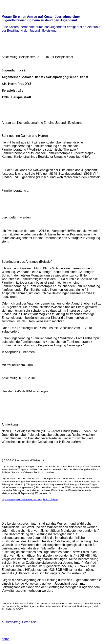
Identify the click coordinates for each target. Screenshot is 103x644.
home (6, 639)
